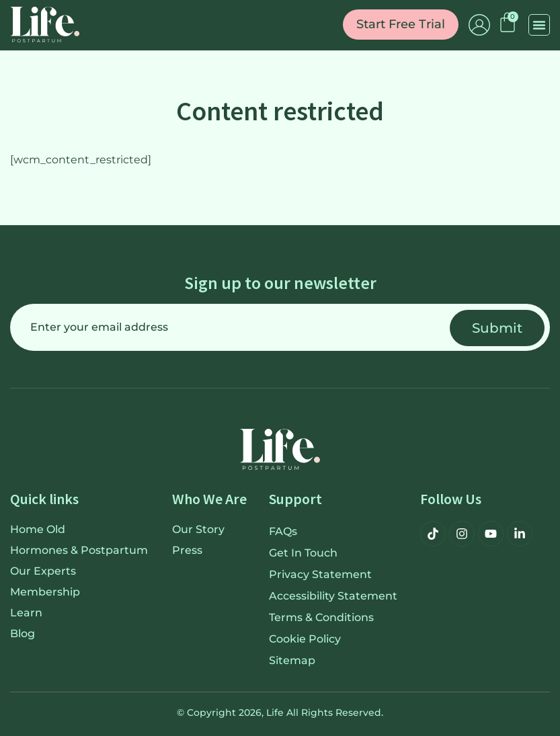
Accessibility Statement (333, 596)
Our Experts (43, 571)
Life (275, 712)
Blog (23, 633)
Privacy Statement (320, 574)
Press (187, 550)
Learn (26, 613)
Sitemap (292, 660)
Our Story (198, 529)
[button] (539, 25)
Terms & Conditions (321, 617)
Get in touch (303, 553)
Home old (38, 529)
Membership (45, 592)
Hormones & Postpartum (79, 550)
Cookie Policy (305, 639)
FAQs (283, 531)
